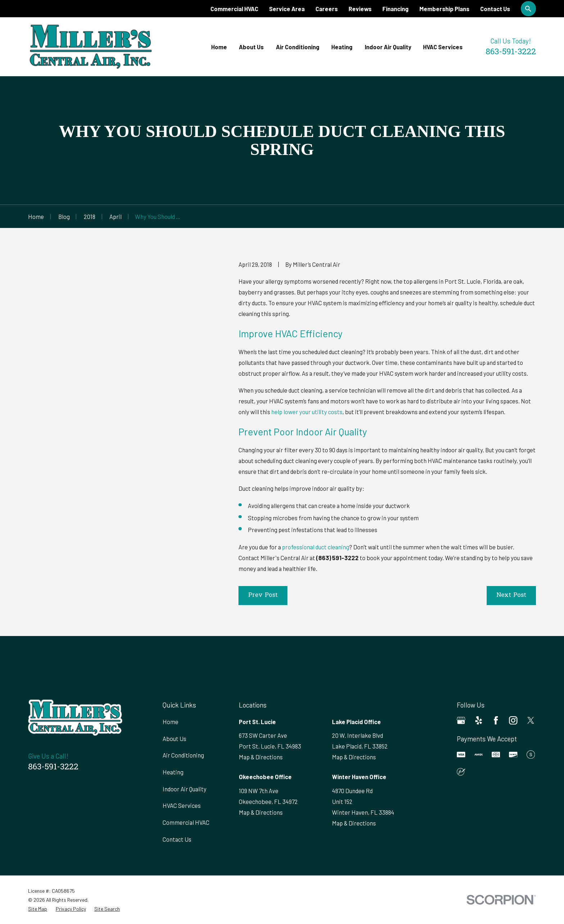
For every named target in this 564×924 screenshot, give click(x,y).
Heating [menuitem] (342, 47)
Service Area (287, 9)
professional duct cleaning (316, 547)
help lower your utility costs (307, 412)
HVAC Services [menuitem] (443, 47)
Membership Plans (444, 9)
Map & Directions (261, 757)
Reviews (360, 9)
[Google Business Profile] (461, 720)
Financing (395, 9)
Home (170, 722)
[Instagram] (513, 720)
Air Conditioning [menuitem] (298, 47)
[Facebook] (496, 720)
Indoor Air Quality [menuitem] (388, 47)
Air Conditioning (183, 755)
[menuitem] (38, 909)
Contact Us (495, 9)
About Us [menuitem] (251, 47)
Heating (173, 772)
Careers (327, 9)
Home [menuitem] (219, 47)
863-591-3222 (511, 52)
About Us (174, 738)
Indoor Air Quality (185, 789)
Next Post (511, 595)
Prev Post (263, 595)
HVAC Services (182, 805)
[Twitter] (531, 720)
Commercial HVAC (234, 9)
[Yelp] (479, 720)
